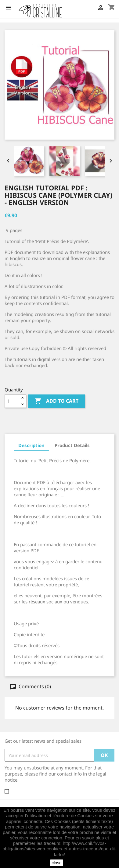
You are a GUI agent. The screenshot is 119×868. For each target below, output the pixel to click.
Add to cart (56, 401)
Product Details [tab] (72, 445)
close (57, 863)
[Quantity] (12, 401)
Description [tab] (31, 445)
